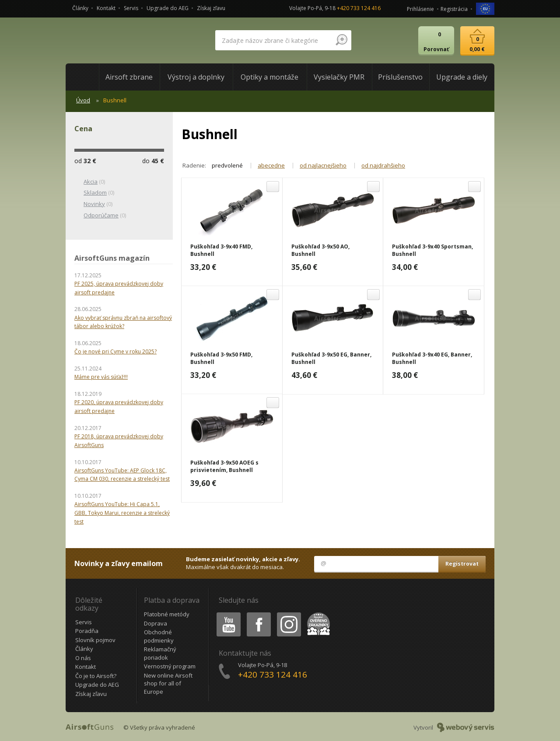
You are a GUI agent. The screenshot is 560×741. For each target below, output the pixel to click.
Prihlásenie (420, 9)
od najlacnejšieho (323, 165)
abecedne (271, 165)
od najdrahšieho (383, 165)
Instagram (288, 614)
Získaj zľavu (211, 8)
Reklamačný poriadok (160, 653)
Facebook (258, 614)
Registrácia (454, 9)
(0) (90, 182)
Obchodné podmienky (159, 636)
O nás (83, 658)
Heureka (317, 614)
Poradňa (87, 631)
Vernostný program (170, 666)
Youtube (226, 614)
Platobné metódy (167, 614)
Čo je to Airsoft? (96, 676)
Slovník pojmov (95, 640)
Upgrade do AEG (168, 8)
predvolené (227, 165)
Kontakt (106, 8)
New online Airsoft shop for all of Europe (168, 683)
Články (80, 8)
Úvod (83, 100)
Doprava (156, 623)
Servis (131, 8)
